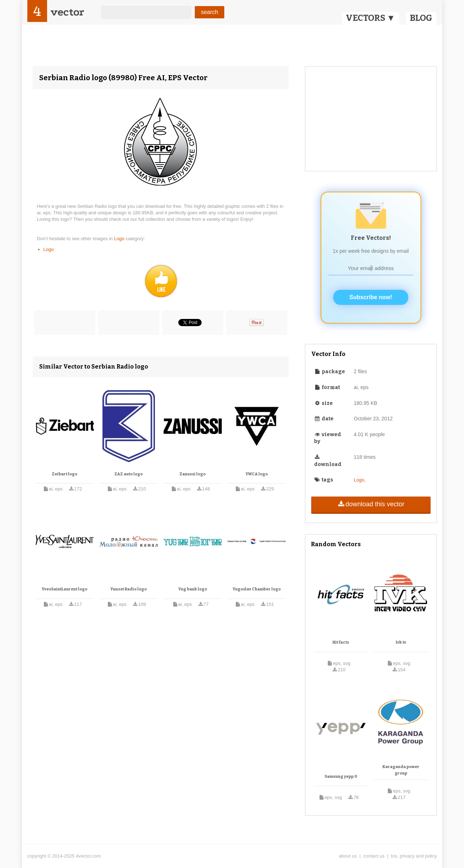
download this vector (371, 504)
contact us (374, 856)
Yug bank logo (193, 589)
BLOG (421, 18)
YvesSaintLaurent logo (65, 589)
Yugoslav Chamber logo (257, 589)
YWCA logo (257, 474)
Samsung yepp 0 (341, 776)
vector (67, 12)
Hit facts (341, 642)
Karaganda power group (401, 770)
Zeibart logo (65, 474)
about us (348, 856)
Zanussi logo (192, 474)
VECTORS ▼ (371, 18)
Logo (120, 239)
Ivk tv (401, 642)
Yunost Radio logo (128, 589)
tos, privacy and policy (414, 856)
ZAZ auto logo (128, 474)
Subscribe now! (371, 297)
